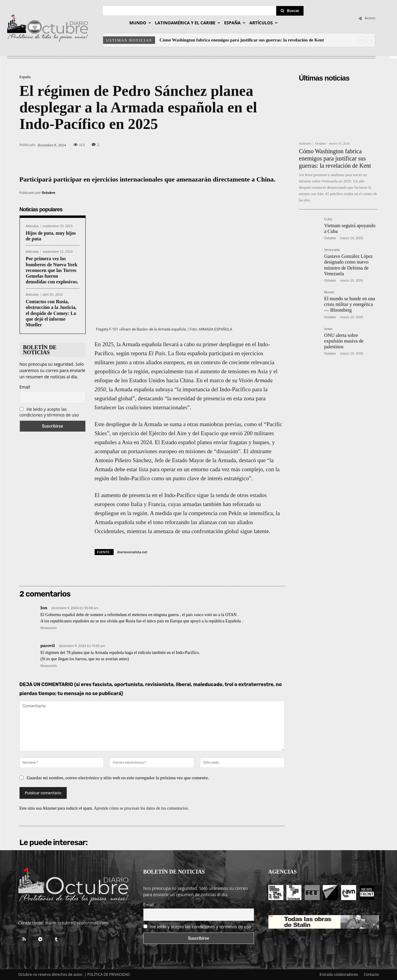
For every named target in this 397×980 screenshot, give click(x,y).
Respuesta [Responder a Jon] (49, 628)
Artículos (32, 226)
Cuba (328, 219)
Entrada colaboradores (339, 974)
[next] (371, 40)
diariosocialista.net (132, 552)
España (25, 77)
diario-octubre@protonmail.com (77, 923)
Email (25, 387)
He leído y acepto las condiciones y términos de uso (49, 412)
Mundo (329, 292)
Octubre (49, 192)
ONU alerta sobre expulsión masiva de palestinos (344, 341)
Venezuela (332, 250)
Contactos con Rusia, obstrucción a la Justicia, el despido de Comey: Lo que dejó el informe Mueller (51, 313)
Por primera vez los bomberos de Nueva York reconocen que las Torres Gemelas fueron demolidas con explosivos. (52, 270)
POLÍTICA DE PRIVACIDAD (108, 974)
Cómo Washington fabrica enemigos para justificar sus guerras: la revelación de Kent (242, 40)
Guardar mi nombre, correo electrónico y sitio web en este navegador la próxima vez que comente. (118, 778)
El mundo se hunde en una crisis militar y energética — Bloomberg (350, 304)
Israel (328, 329)
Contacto (371, 974)
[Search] (290, 11)
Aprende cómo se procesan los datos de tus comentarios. (141, 808)
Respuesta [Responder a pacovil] (49, 666)
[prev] (362, 40)
